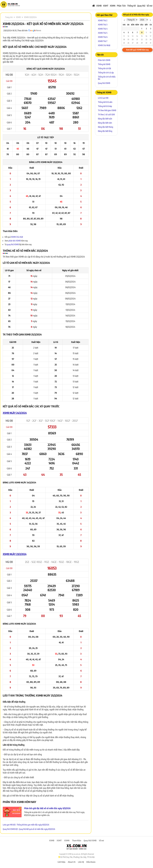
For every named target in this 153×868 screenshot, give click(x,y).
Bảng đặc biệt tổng (105, 131)
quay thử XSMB (13, 244)
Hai (124, 25)
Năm (137, 25)
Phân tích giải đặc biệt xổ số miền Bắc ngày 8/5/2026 (47, 808)
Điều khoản (91, 862)
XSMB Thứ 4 (103, 29)
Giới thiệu (61, 862)
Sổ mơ (149, 6)
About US (72, 862)
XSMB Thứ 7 (103, 41)
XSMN (113, 6)
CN (151, 25)
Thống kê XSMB (104, 64)
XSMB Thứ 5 (103, 33)
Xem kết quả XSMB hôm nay (137, 50)
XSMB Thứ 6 (103, 37)
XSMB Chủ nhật (17, 237)
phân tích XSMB (15, 241)
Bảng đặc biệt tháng (106, 127)
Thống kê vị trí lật (104, 68)
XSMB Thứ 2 (103, 20)
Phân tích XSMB (104, 60)
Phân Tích (121, 6)
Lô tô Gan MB (103, 98)
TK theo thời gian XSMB (107, 110)
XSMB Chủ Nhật (104, 45)
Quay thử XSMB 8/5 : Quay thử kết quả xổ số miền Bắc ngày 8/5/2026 (29, 829)
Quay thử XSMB (104, 83)
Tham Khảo (77, 841)
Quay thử (141, 6)
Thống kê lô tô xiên (105, 102)
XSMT (106, 6)
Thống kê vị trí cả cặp (106, 73)
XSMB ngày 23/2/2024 (15, 554)
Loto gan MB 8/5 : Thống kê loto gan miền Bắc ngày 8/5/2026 (26, 825)
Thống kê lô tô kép (105, 106)
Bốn (133, 25)
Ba (128, 25)
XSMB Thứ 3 (103, 25)
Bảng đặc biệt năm (105, 123)
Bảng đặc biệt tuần (105, 119)
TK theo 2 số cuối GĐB (106, 114)
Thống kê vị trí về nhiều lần (107, 78)
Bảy (146, 25)
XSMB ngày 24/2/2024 (15, 413)
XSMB (99, 6)
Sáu (142, 25)
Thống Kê (131, 6)
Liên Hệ (81, 862)
